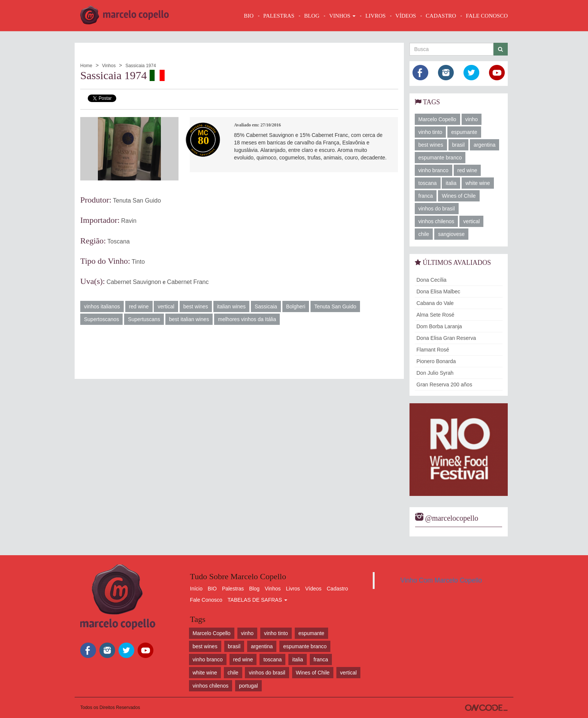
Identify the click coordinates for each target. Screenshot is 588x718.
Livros (293, 589)
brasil (458, 145)
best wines (196, 306)
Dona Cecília (432, 280)
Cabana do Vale (435, 303)
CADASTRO (441, 16)
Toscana (118, 241)
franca (426, 196)
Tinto (138, 262)
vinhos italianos (102, 306)
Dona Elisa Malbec (439, 291)
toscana (428, 183)
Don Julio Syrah (435, 373)
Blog (254, 589)
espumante (464, 132)
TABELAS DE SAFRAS (257, 600)
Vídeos (313, 589)
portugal (248, 686)
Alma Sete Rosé (436, 315)
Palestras (279, 16)
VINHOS (342, 16)
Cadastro (337, 589)
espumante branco (440, 158)
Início (196, 589)
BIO (249, 16)
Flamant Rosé (433, 350)
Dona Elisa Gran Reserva (446, 338)
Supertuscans (144, 319)
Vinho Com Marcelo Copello (441, 580)
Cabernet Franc (188, 282)
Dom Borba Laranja (439, 326)
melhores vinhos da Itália (247, 319)
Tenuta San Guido (137, 201)
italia (451, 183)
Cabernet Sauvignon (134, 282)
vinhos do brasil (437, 209)
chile (424, 234)
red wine (139, 306)
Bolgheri (296, 306)
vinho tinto (430, 132)
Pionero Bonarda (436, 361)
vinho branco (433, 170)
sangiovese (451, 234)
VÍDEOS (406, 16)
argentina (484, 145)
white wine (478, 183)
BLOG (312, 16)
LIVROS (375, 16)
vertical (166, 306)
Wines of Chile (459, 196)
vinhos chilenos (436, 221)
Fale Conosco (206, 600)
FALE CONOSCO (487, 16)
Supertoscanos (101, 319)
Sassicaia (266, 306)
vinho (472, 119)
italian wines (231, 306)
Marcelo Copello (437, 119)
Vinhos (109, 66)
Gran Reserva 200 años (445, 385)
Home (86, 66)
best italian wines (189, 319)
